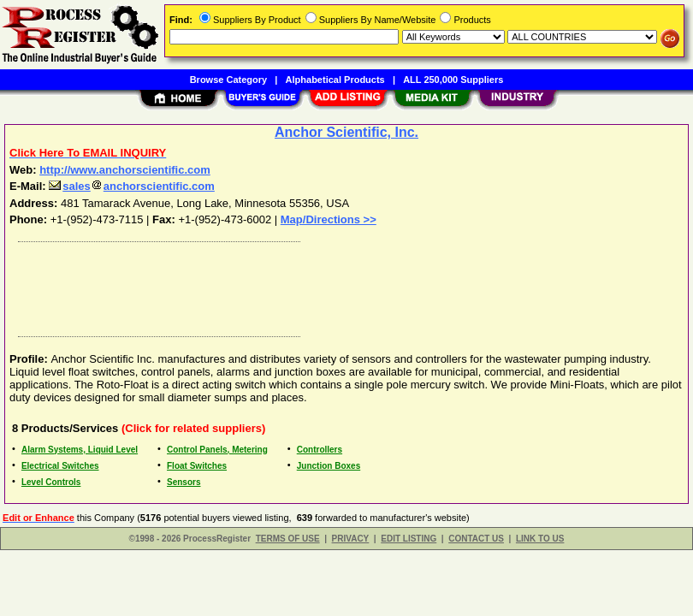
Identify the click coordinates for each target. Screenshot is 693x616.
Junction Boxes (329, 466)
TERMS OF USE (288, 539)
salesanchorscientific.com (132, 186)
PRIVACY (351, 539)
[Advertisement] (343, 285)
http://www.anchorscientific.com (125, 170)
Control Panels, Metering (217, 450)
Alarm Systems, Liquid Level (80, 450)
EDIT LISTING (409, 539)
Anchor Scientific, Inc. (346, 132)
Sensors (184, 482)
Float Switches (197, 466)
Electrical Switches (60, 466)
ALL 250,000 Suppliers (453, 80)
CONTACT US (476, 539)
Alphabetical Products (335, 80)
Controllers (320, 450)
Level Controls (51, 482)
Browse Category (228, 80)
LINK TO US (540, 539)
